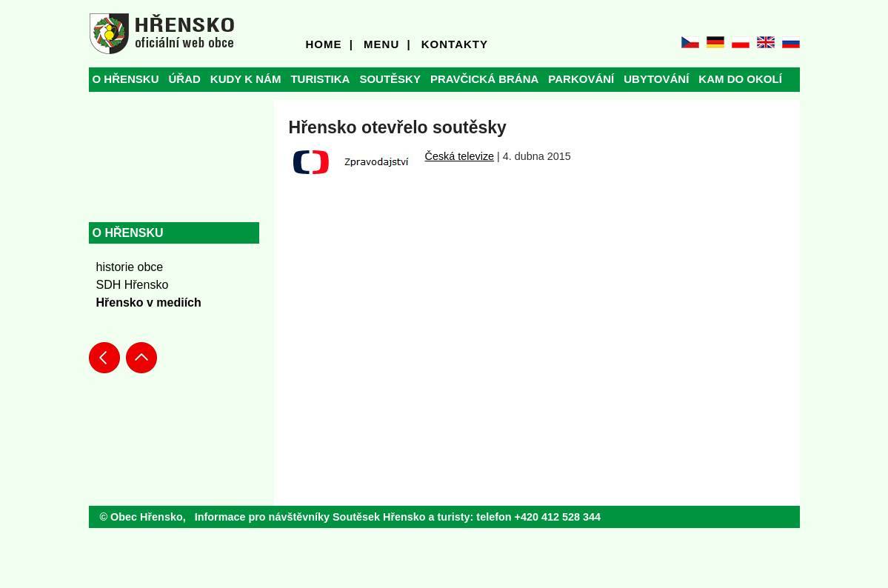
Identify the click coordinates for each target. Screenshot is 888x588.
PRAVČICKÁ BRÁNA (484, 79)
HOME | (330, 44)
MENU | (387, 44)
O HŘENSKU (126, 79)
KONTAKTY (455, 44)
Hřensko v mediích (149, 303)
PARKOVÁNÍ (581, 79)
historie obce (130, 267)
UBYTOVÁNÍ (656, 79)
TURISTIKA (320, 79)
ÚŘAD (185, 79)
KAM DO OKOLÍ (740, 79)
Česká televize (460, 156)
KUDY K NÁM (246, 79)
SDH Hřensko (133, 285)
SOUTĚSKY (390, 79)
